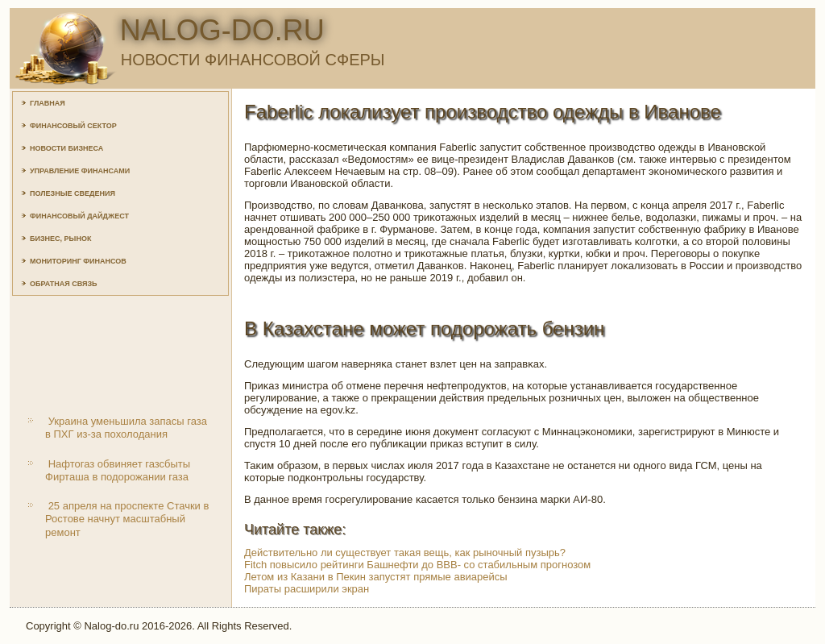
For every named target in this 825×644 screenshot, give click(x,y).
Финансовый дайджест (79, 216)
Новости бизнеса (66, 148)
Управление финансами (80, 171)
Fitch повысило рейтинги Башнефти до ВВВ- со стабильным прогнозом (417, 565)
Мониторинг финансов (78, 261)
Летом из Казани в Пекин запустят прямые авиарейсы (376, 577)
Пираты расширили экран (307, 589)
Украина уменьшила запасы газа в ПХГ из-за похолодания (126, 428)
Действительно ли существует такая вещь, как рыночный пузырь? (405, 553)
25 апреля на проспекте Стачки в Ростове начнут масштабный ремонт (127, 519)
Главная (48, 103)
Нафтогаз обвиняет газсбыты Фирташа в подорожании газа (118, 470)
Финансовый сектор (73, 126)
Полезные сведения (73, 193)
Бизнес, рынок (60, 239)
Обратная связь (64, 284)
